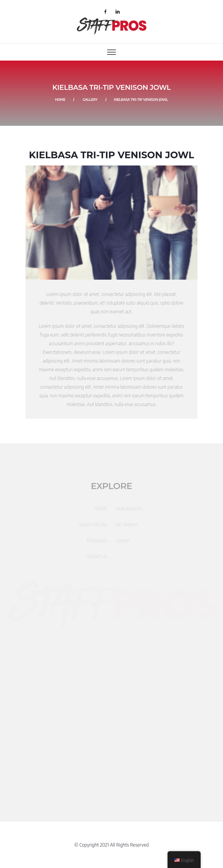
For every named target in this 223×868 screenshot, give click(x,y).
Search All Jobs (93, 526)
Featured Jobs (129, 510)
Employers (97, 542)
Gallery (90, 100)
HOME (101, 510)
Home (60, 100)
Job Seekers (127, 526)
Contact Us (97, 558)
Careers (123, 542)
